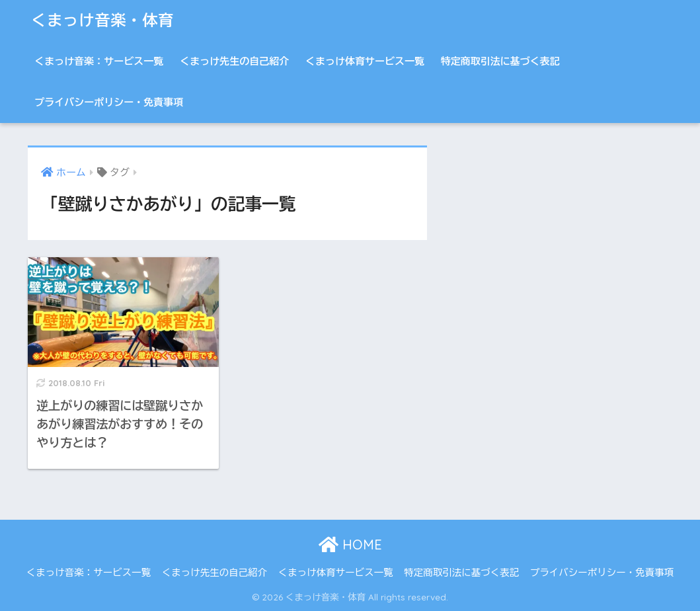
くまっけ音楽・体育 (102, 20)
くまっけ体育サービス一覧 (365, 61)
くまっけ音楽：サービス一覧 (99, 61)
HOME (350, 545)
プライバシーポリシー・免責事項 (109, 102)
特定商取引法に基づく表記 (500, 61)
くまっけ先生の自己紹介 (234, 61)
